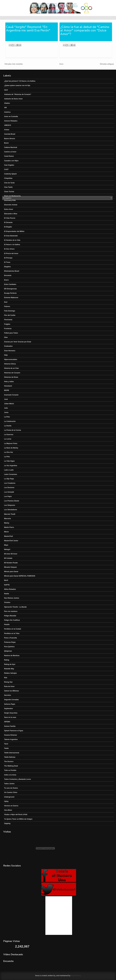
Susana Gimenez (11, 735)
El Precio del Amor (11, 253)
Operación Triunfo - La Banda (15, 607)
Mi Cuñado (8, 558)
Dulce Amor (9, 209)
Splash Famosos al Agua (14, 731)
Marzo (6, 532)
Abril (6, 90)
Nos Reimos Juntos (12, 598)
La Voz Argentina (11, 466)
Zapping (7, 823)
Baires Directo (10, 139)
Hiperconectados (11, 359)
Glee (6, 337)
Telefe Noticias (10, 757)
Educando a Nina (11, 214)
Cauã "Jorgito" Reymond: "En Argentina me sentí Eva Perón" (28, 29)
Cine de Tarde (9, 183)
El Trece (7, 262)
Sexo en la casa (10, 717)
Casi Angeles (9, 165)
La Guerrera (9, 435)
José (6, 399)
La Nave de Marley (11, 448)
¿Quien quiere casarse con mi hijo (17, 85)
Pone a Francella (10, 638)
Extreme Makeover (11, 298)
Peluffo (7, 625)
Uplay (6, 801)
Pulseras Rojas (10, 642)
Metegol (7, 549)
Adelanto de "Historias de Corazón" (18, 94)
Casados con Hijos (11, 161)
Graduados (8, 346)
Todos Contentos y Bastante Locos (17, 779)
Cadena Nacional (11, 147)
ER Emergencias (10, 289)
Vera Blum (8, 810)
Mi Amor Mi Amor (11, 554)
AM (5, 108)
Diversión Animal (11, 205)
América (7, 112)
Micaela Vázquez (10, 567)
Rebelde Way (9, 669)
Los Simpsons (10, 505)
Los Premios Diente (12, 501)
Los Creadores (10, 483)
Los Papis (8, 496)
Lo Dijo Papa (9, 479)
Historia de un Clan (11, 368)
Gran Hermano (10, 351)
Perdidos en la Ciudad (13, 629)
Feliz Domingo (10, 311)
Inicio (61, 64)
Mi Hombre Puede (11, 563)
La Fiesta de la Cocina (13, 430)
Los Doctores (9, 488)
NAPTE (7, 585)
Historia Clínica (10, 364)
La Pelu (7, 417)
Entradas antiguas (107, 64)
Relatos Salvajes (10, 673)
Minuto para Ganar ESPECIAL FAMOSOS (20, 576)
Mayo (6, 545)
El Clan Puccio (10, 218)
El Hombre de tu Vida (12, 240)
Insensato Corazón (11, 395)
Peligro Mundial (10, 616)
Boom (6, 143)
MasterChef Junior (11, 541)
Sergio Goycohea (11, 713)
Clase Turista (9, 192)
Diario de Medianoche (12, 196)
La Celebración (10, 421)
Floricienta (8, 320)
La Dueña (8, 426)
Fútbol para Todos (11, 333)
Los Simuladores (11, 510)
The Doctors (9, 762)
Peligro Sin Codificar (12, 620)
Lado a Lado (9, 470)
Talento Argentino (11, 739)
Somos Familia (10, 726)
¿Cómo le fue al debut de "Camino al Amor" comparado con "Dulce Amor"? (85, 30)
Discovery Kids (10, 200)
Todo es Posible (10, 770)
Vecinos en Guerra (11, 806)
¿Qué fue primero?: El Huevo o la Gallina (20, 81)
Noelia (7, 594)
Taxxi (6, 744)
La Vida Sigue (9, 461)
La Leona (8, 439)
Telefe (6, 748)
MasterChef (8, 536)
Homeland (8, 386)
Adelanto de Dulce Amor (13, 99)
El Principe (8, 258)
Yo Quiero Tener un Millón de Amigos (18, 819)
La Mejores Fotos (11, 443)
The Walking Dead (11, 766)
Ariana (7, 130)
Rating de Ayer (10, 664)
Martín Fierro (9, 527)
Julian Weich (9, 404)
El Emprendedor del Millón (14, 231)
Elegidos (7, 267)
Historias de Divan (11, 377)
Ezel (6, 302)
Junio (6, 412)
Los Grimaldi (9, 492)
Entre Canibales (10, 284)
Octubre (7, 602)
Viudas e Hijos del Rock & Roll (16, 815)
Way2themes (76, 976)
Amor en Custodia (11, 116)
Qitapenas (8, 651)
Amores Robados (11, 121)
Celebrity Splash (10, 174)
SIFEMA (7, 722)
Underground (9, 797)
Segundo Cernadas (11, 700)
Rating (7, 660)
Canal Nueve (9, 156)
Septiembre (8, 709)
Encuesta (8, 275)
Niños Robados (10, 589)
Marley (7, 523)
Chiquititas (8, 178)
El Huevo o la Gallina (12, 245)
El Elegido (8, 227)
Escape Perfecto (10, 293)
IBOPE (7, 390)
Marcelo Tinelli (10, 514)
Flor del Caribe (10, 315)
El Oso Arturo (9, 249)
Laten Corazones (11, 474)
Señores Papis (10, 704)
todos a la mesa (10, 775)
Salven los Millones (12, 691)
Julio (6, 408)
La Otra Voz (9, 452)
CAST (6, 169)
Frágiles (7, 324)
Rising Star (8, 682)
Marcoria (7, 519)
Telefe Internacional (12, 753)
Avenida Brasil (10, 134)
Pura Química (9, 647)
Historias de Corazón (12, 373)
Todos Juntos (9, 784)
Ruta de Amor (9, 686)
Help (6, 355)
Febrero (7, 306)
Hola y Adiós (9, 382)
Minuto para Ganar (11, 572)
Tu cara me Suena (11, 788)
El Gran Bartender (11, 236)
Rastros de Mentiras (12, 656)
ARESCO (8, 125)
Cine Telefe (8, 187)
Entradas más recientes (14, 64)
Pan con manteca (11, 611)
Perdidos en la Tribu (12, 633)
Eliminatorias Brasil (12, 271)
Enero (6, 280)
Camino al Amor (10, 152)
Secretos (8, 695)
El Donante (8, 222)
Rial (6, 678)
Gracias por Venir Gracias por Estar (18, 342)
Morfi (6, 580)
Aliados (7, 103)
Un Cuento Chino (11, 792)
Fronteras (8, 329)
